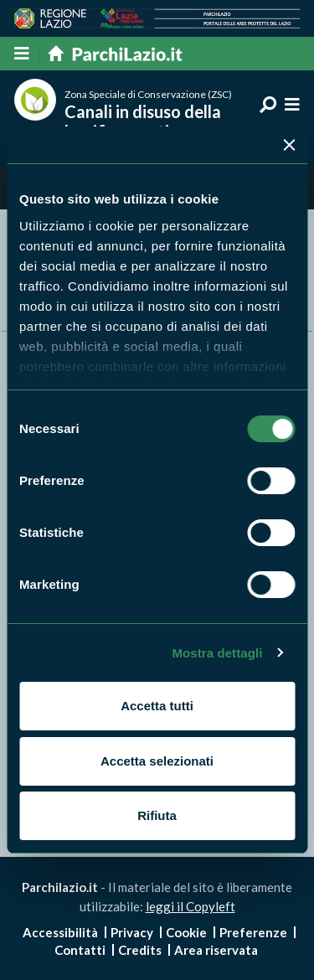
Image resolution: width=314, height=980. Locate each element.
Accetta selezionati (157, 761)
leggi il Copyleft (190, 906)
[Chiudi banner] (289, 145)
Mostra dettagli (217, 653)
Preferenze (253, 932)
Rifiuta (157, 815)
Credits (140, 950)
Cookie (186, 932)
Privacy (132, 932)
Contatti (80, 950)
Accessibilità (60, 932)
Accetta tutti (157, 706)
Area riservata (216, 950)
